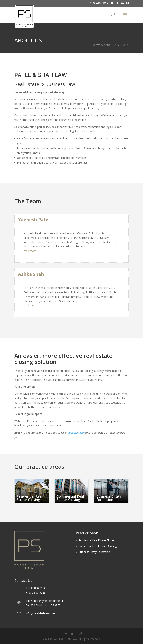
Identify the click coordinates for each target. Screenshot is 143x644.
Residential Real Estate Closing (97, 540)
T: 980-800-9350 (36, 588)
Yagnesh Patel (34, 219)
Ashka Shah (31, 274)
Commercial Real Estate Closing (98, 546)
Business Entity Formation (94, 552)
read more (30, 251)
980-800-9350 (100, 3)
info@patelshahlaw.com (40, 613)
